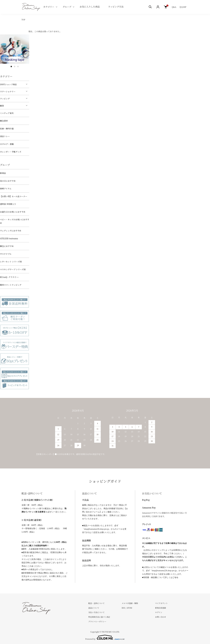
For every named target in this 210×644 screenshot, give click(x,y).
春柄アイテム (6, 189)
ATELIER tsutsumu (9, 238)
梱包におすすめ (7, 246)
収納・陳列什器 (7, 129)
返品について (94, 608)
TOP (23, 20)
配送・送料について (97, 603)
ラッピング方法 (116, 7)
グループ (67, 7)
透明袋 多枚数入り (8, 204)
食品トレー (5, 136)
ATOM (129, 608)
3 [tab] (18, 67)
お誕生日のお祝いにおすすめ (13, 212)
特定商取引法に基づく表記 (99, 617)
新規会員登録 (160, 608)
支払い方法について (97, 612)
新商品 (3, 173)
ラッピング (5, 99)
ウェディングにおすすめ (11, 231)
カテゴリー (49, 7)
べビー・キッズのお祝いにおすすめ (15, 221)
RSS (123, 608)
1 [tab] (11, 67)
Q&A (174, 7)
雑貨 (2, 106)
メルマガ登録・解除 (130, 603)
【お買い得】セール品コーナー (14, 196)
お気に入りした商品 (90, 7)
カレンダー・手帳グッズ (11, 152)
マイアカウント (161, 603)
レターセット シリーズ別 (11, 262)
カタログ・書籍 (7, 144)
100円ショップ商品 (8, 84)
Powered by (105, 637)
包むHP (183, 7)
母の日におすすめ (8, 181)
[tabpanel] (15, 49)
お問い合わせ (160, 617)
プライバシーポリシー (97, 621)
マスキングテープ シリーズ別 (13, 269)
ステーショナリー (8, 91)
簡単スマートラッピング (11, 285)
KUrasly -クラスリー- (10, 277)
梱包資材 (4, 121)
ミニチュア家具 (7, 113)
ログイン (159, 612)
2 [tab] (15, 67)
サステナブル (6, 254)
